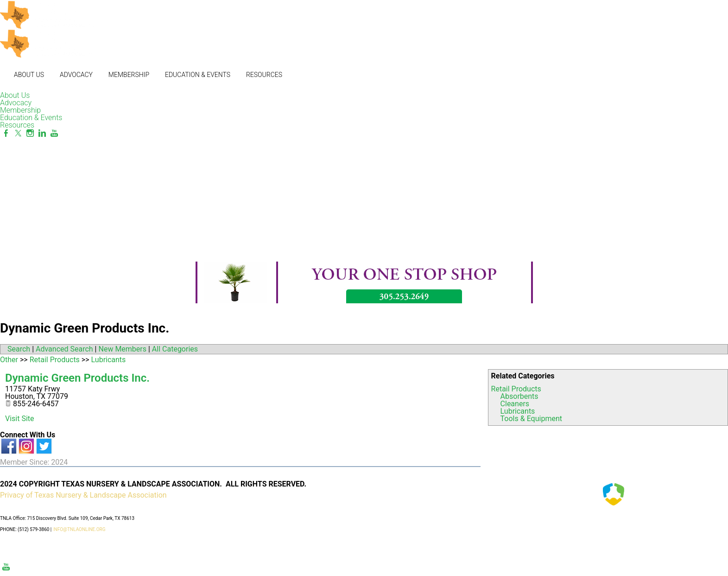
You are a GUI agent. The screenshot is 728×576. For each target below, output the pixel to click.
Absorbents (519, 396)
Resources (264, 75)
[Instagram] (30, 133)
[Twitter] (18, 133)
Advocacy (76, 75)
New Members (122, 349)
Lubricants (518, 411)
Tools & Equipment (531, 419)
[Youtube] (54, 133)
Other (9, 360)
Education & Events (198, 75)
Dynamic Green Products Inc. (77, 378)
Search (19, 349)
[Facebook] (6, 133)
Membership (129, 75)
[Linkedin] (42, 133)
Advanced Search (64, 349)
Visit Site (20, 419)
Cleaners (515, 404)
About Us (29, 75)
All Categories (175, 349)
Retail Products (516, 389)
